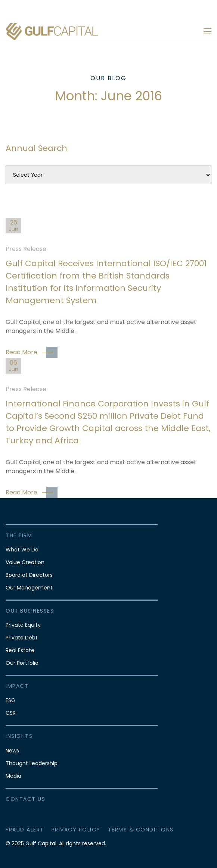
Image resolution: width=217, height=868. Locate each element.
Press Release (26, 249)
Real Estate (20, 650)
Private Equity (23, 625)
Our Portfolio (22, 663)
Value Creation (25, 562)
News (12, 751)
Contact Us (25, 799)
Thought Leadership (32, 763)
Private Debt (22, 638)
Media (13, 776)
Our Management (29, 588)
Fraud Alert (25, 830)
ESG (10, 700)
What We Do (22, 550)
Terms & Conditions (141, 830)
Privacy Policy (76, 830)
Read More (32, 352)
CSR (11, 713)
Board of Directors (29, 575)
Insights (19, 736)
